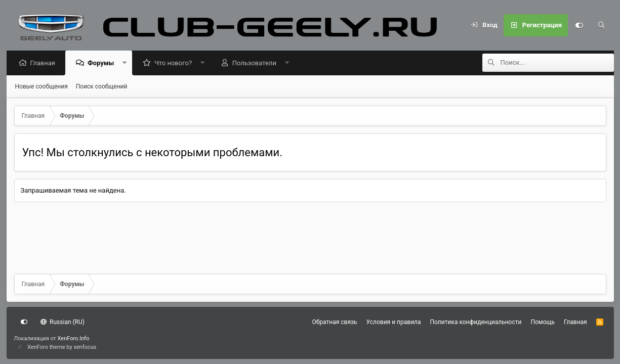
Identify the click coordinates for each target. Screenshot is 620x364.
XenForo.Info (74, 338)
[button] (127, 63)
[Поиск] (601, 25)
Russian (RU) (63, 322)
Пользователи (257, 63)
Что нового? (176, 63)
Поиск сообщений (102, 87)
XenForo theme (46, 347)
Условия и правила (394, 322)
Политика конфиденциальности (476, 322)
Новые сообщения (42, 87)
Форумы (103, 63)
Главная (45, 63)
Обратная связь (335, 322)
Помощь (543, 322)
